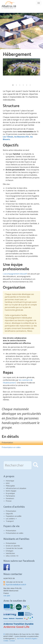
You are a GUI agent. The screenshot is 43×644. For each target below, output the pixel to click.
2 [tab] (16, 85)
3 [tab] (20, 85)
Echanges (10, 551)
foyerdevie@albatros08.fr (16, 584)
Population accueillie (14, 516)
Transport (10, 521)
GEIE (8, 483)
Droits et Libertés (13, 546)
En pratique (10, 493)
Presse (9, 501)
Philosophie (10, 486)
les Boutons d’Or (22, 137)
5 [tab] (27, 85)
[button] (21, 67)
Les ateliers (11, 519)
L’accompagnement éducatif (15, 274)
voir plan (7, 596)
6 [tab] (30, 85)
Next (33, 71)
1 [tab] (13, 85)
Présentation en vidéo (11, 447)
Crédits (6, 641)
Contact (12, 641)
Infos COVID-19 (12, 556)
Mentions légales (31, 638)
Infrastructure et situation (16, 488)
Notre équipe (11, 491)
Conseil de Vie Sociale (14, 548)
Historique (10, 481)
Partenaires (10, 496)
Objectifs (9, 513)
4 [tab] (23, 85)
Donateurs (10, 498)
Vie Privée (20, 638)
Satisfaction (10, 553)
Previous (10, 71)
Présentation (7, 443)
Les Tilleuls (8, 137)
